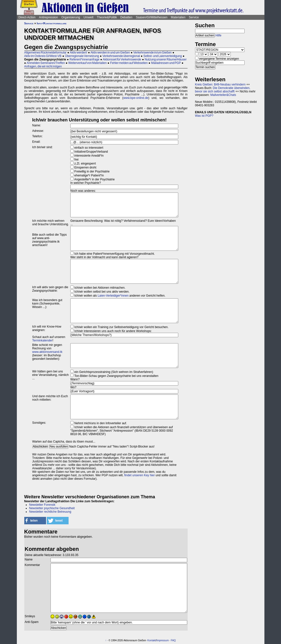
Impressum (163, 640)
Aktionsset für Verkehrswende (122, 59)
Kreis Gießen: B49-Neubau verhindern (220, 84)
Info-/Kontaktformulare (52, 23)
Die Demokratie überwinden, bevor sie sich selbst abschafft (223, 90)
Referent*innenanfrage (85, 59)
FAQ (173, 640)
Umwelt (88, 17)
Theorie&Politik (107, 17)
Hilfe (218, 35)
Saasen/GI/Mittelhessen (152, 17)
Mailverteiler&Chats (223, 95)
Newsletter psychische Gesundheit (52, 508)
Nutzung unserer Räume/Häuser (166, 59)
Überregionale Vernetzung (82, 56)
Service (194, 17)
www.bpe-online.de (136, 98)
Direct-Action (27, 17)
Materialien (178, 17)
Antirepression (48, 17)
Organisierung (71, 17)
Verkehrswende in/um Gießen (153, 53)
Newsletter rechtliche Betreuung (50, 512)
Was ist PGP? (204, 116)
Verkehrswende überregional (121, 56)
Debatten (126, 17)
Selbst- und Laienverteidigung (163, 56)
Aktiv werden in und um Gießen (110, 53)
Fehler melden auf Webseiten (129, 63)
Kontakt (152, 640)
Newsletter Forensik (42, 505)
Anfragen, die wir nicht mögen (43, 66)
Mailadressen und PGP (166, 63)
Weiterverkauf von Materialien (88, 63)
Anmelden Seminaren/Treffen (46, 63)
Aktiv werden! (78, 53)
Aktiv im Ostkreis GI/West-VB (43, 56)
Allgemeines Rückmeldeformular (45, 53)
